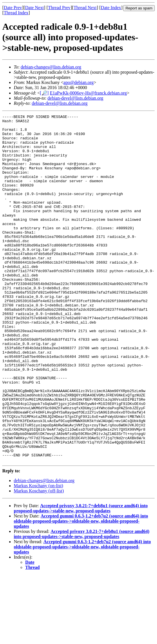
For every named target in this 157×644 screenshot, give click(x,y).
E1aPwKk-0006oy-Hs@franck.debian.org (88, 93)
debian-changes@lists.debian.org (51, 67)
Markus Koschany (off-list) (39, 560)
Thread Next (85, 8)
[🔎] (44, 93)
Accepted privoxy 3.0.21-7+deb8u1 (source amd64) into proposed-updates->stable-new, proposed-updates (81, 578)
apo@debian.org (78, 82)
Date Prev (13, 8)
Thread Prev (59, 8)
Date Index (111, 8)
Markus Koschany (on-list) (38, 555)
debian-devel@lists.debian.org (75, 98)
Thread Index (16, 13)
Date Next (35, 8)
